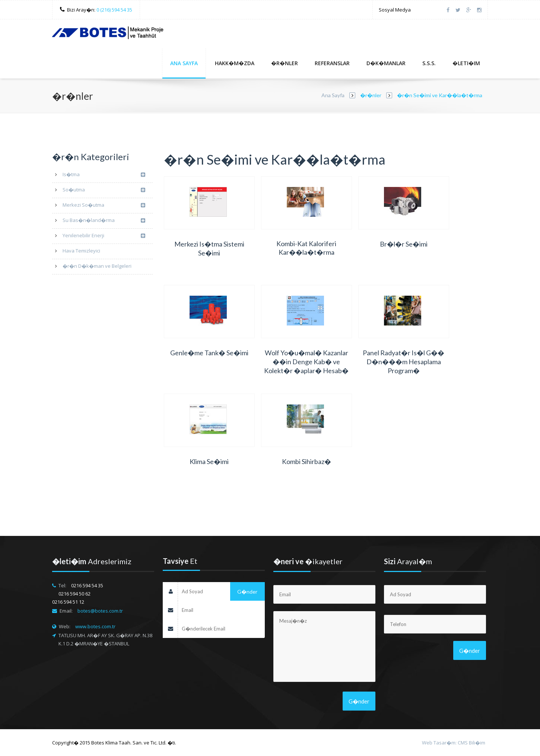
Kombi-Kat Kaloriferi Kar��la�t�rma (306, 248)
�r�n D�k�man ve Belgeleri (97, 266)
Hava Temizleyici (81, 251)
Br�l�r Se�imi (404, 244)
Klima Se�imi (209, 461)
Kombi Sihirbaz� (306, 461)
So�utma (104, 190)
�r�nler (285, 63)
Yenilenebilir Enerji (104, 236)
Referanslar (332, 63)
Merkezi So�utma (104, 205)
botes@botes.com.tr (100, 611)
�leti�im (466, 63)
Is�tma (104, 175)
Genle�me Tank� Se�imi (209, 353)
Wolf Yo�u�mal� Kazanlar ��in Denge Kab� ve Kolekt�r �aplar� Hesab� (306, 362)
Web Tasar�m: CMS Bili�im (454, 743)
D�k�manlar (386, 63)
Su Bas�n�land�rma (104, 221)
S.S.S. (429, 63)
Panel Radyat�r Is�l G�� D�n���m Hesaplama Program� (404, 362)
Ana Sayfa (184, 63)
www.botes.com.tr (95, 626)
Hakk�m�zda (235, 63)
